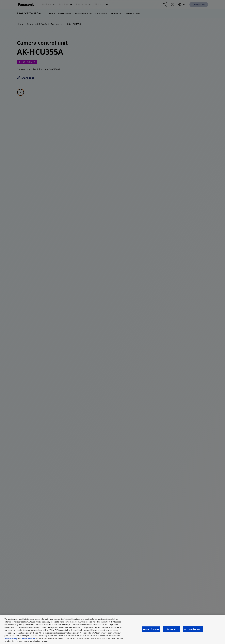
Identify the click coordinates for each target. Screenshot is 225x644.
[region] (112, 629)
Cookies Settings (151, 629)
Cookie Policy (11, 638)
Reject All (172, 629)
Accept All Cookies (193, 629)
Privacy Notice (29, 638)
